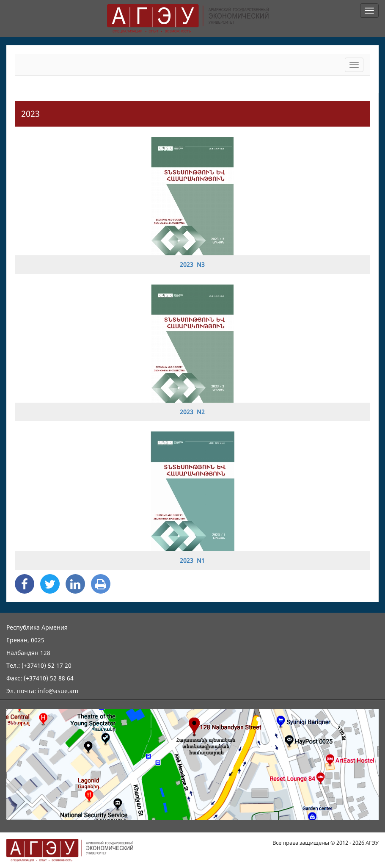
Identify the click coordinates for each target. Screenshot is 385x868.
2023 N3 (192, 264)
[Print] (101, 584)
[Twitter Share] (50, 584)
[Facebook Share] (25, 584)
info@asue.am (58, 691)
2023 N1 (192, 560)
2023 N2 (192, 412)
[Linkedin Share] (75, 584)
